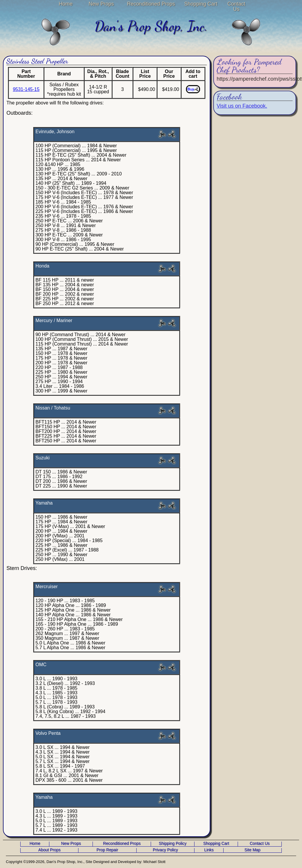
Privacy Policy (165, 850)
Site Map (252, 850)
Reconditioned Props (151, 4)
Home (66, 4)
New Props (101, 4)
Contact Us (236, 6)
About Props (49, 850)
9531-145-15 (26, 89)
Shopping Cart (201, 4)
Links (209, 850)
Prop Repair (107, 850)
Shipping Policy (173, 844)
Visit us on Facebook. (242, 106)
